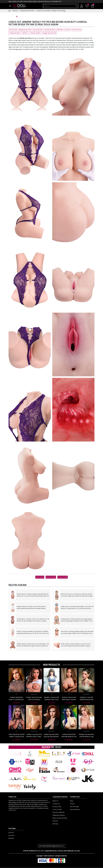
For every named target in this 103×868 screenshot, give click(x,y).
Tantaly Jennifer (35, 33)
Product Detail (63, 577)
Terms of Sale (57, 809)
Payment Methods (59, 812)
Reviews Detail (51, 577)
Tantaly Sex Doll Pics (27, 11)
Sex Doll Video (75, 807)
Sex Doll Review (75, 809)
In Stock (67, 30)
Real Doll (60, 30)
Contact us (56, 804)
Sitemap (55, 824)
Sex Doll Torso (77, 30)
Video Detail (40, 577)
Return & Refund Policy (60, 818)
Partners (55, 821)
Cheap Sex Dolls (14, 33)
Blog (72, 801)
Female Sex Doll (50, 30)
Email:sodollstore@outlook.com (52, 846)
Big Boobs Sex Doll (25, 30)
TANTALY (25, 33)
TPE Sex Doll (13, 30)
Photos (15, 11)
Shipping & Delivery (59, 815)
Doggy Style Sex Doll (49, 33)
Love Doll (11, 835)
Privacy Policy (57, 807)
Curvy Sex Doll (38, 30)
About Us (55, 801)
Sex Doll (11, 833)
